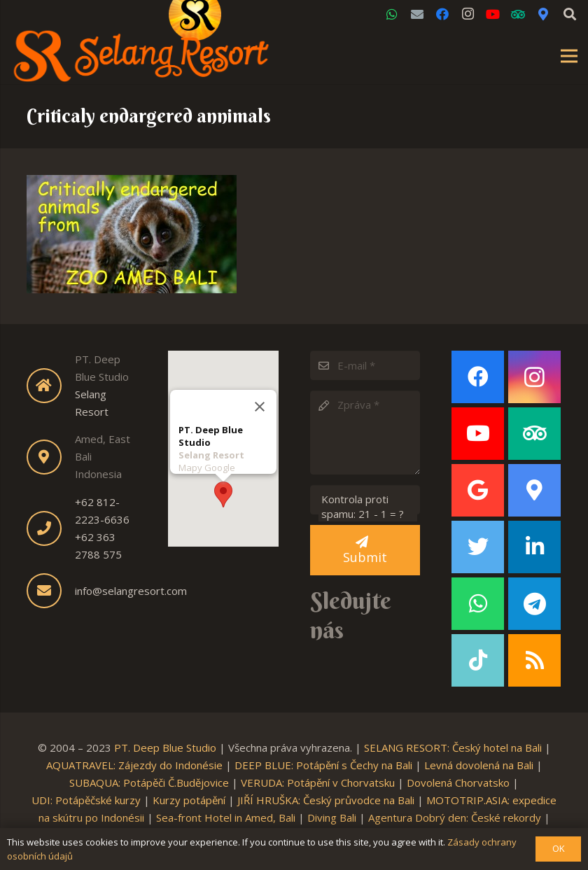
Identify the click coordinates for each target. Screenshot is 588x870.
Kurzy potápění (189, 800)
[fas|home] (51, 386)
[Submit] (365, 550)
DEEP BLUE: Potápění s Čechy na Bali (323, 765)
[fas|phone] (51, 528)
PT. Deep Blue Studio (165, 748)
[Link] (141, 56)
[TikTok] (478, 660)
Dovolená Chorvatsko (458, 783)
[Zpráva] (365, 433)
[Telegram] (534, 604)
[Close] (260, 402)
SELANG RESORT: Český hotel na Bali (453, 748)
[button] (223, 490)
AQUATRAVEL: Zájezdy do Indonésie (134, 765)
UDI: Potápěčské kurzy (86, 800)
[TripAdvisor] (518, 14)
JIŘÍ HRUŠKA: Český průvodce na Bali (326, 800)
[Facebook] (442, 14)
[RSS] (534, 660)
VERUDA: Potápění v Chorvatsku (318, 783)
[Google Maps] (543, 14)
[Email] (417, 14)
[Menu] (569, 56)
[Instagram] (468, 14)
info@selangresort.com (131, 591)
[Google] (478, 490)
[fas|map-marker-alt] (51, 457)
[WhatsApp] (392, 14)
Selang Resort (211, 451)
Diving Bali (332, 818)
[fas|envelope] (51, 591)
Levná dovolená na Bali (479, 765)
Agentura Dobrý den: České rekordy (455, 818)
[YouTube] (493, 14)
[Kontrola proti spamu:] (365, 500)
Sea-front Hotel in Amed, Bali (226, 818)
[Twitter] (478, 547)
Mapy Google (207, 463)
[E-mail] (365, 365)
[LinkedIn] (534, 547)
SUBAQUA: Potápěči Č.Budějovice (149, 783)
